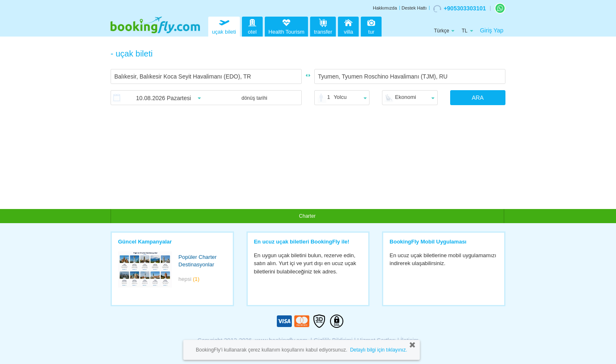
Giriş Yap (492, 30)
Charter (307, 216)
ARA (478, 98)
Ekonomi (405, 97)
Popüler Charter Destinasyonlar (197, 261)
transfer (323, 26)
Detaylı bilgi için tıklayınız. (378, 350)
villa (348, 26)
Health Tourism (286, 27)
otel (252, 26)
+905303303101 (460, 9)
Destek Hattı (414, 8)
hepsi (189, 279)
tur (371, 26)
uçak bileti (224, 26)
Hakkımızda (385, 8)
